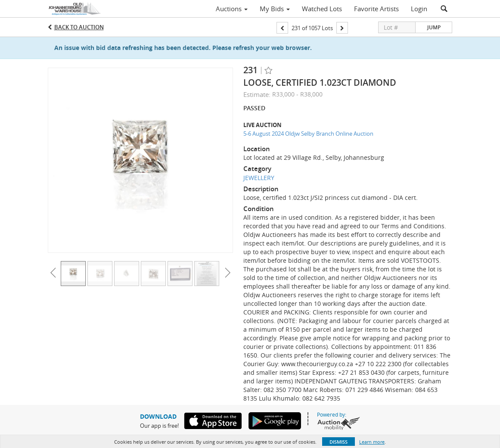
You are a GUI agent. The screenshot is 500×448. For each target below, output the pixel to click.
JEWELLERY (259, 178)
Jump (434, 27)
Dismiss (339, 442)
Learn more (372, 442)
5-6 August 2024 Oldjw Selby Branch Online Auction (308, 134)
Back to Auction (79, 27)
